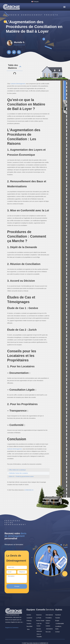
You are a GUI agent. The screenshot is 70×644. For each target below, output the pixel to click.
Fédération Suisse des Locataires (19, 473)
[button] (64, 7)
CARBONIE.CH (44, 640)
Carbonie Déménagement (18, 83)
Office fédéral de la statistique (17, 470)
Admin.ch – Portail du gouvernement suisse (21, 476)
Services (50, 607)
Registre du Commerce (12, 625)
